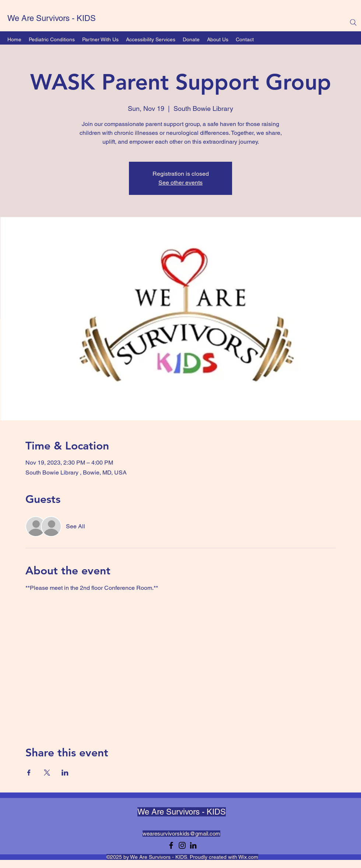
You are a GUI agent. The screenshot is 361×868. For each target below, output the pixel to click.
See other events (180, 183)
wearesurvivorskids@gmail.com (181, 834)
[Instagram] (182, 845)
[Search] (353, 22)
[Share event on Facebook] (29, 773)
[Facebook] (171, 845)
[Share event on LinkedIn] (65, 773)
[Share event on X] (47, 773)
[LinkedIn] (193, 845)
